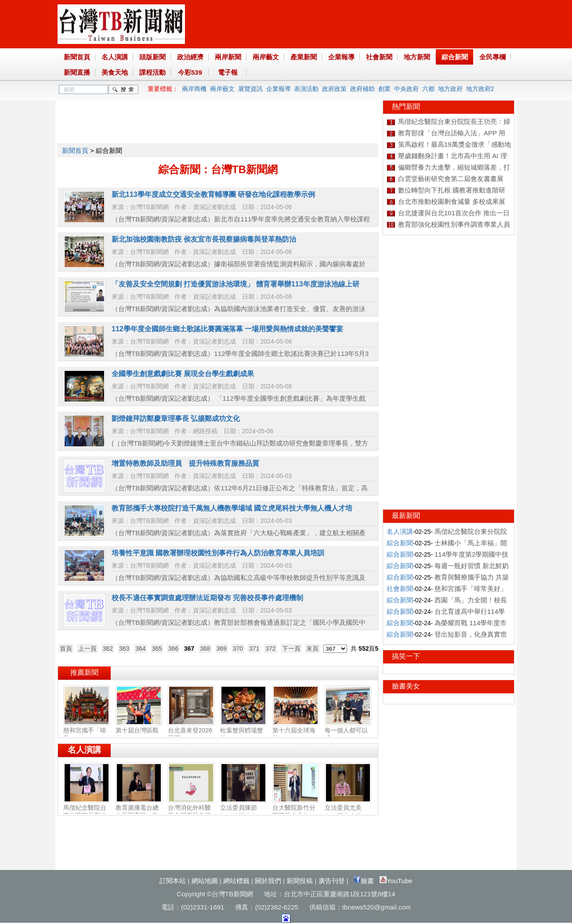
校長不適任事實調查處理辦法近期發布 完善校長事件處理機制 (207, 598)
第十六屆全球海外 (296, 731)
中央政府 (406, 89)
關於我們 (268, 881)
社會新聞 (379, 57)
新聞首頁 (77, 57)
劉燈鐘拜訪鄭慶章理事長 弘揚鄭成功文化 (176, 419)
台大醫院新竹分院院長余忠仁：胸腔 (296, 812)
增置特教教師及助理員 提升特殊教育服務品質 (185, 463)
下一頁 (291, 649)
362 (108, 649)
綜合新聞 (455, 57)
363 (124, 649)
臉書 (364, 881)
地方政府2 (480, 89)
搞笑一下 (406, 656)
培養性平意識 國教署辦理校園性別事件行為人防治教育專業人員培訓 (218, 553)
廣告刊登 (332, 881)
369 (222, 649)
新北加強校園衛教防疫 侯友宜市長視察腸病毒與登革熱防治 (204, 239)
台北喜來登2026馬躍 (191, 731)
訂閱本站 (173, 881)
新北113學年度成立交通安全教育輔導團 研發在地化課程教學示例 (213, 194)
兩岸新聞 (228, 57)
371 (254, 649)
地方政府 (450, 89)
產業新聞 (304, 57)
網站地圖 (205, 881)
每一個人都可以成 (348, 731)
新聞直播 (77, 72)
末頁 (312, 649)
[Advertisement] (217, 120)
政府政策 (334, 89)
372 (270, 649)
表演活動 (306, 89)
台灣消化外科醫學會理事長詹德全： (191, 812)
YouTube (396, 881)
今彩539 (190, 72)
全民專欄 (492, 57)
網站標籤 (236, 881)
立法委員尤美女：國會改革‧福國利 (348, 812)
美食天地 (115, 72)
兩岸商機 (194, 89)
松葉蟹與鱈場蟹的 (243, 731)
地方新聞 (417, 57)
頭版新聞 (152, 57)
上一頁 (87, 649)
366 (173, 649)
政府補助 (362, 89)
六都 (428, 89)
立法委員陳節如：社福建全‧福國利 (243, 812)
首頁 (66, 649)
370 (238, 649)
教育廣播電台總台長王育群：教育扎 (139, 812)
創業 (384, 89)
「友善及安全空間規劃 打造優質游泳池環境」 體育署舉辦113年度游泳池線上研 (235, 284)
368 (205, 649)
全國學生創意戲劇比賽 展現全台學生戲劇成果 (183, 374)
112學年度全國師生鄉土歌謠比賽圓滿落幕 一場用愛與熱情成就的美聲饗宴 (227, 329)
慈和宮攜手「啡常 (87, 731)
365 (157, 649)
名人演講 (115, 57)
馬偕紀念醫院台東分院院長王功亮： (87, 812)
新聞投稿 (300, 881)
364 (140, 649)
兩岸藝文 (266, 57)
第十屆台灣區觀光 (139, 731)
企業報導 (341, 57)
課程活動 (152, 72)
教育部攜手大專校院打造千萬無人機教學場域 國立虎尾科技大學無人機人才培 (232, 508)
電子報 (228, 72)
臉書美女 (406, 686)
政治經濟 (190, 57)
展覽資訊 (250, 89)
